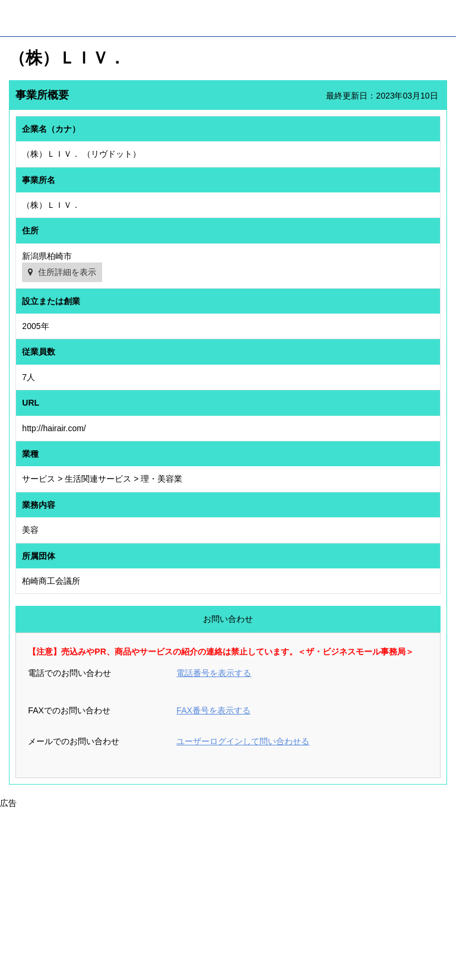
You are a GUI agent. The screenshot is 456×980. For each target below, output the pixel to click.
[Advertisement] (228, 893)
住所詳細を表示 (67, 272)
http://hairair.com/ (54, 428)
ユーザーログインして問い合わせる (243, 741)
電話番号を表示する (214, 673)
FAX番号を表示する (213, 710)
